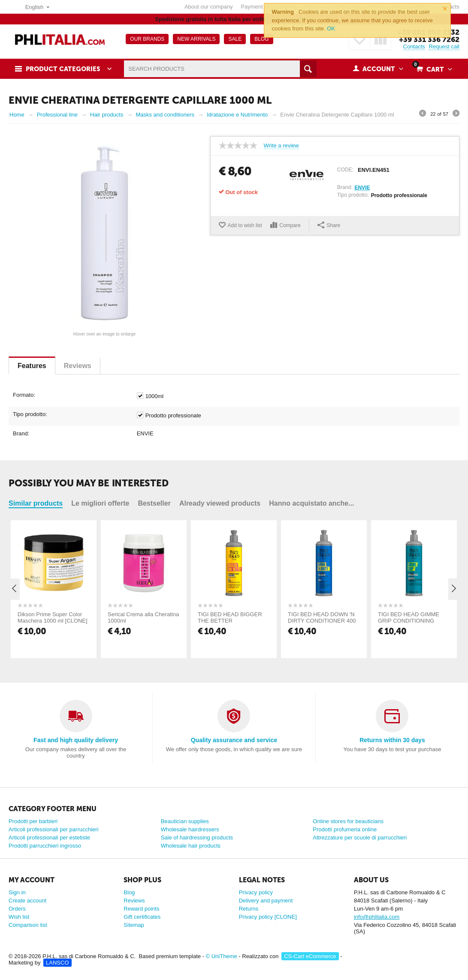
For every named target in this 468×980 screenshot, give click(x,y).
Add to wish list (245, 225)
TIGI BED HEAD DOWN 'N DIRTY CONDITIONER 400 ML (322, 621)
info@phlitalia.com (377, 917)
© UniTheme (222, 956)
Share (329, 225)
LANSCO (57, 963)
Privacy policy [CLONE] (268, 917)
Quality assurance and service (234, 740)
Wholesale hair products (191, 846)
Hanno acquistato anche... (311, 503)
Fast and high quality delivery (76, 740)
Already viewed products (220, 503)
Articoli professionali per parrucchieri (54, 829)
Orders (17, 909)
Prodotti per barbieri (33, 821)
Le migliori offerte (100, 503)
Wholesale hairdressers (190, 829)
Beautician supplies (185, 821)
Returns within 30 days (392, 740)
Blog (129, 892)
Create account (27, 901)
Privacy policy (256, 892)
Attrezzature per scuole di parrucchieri (360, 838)
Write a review (281, 146)
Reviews (78, 366)
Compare (290, 225)
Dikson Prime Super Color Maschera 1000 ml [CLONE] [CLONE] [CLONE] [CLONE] (53, 621)
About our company (209, 7)
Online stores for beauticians (348, 821)
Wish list (19, 917)
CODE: (345, 170)
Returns (249, 909)
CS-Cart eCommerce (310, 956)
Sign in (17, 892)
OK (331, 28)
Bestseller (154, 503)
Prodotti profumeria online (345, 829)
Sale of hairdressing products (197, 838)
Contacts (414, 46)
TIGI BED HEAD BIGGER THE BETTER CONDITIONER (230, 621)
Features (32, 366)
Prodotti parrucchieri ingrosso (45, 846)
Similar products (36, 503)
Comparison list (28, 925)
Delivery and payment (266, 901)
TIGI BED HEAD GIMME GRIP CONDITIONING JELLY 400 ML (409, 621)
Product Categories (63, 69)
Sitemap (134, 925)
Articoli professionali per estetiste (49, 838)
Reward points (141, 909)
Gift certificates (142, 917)
